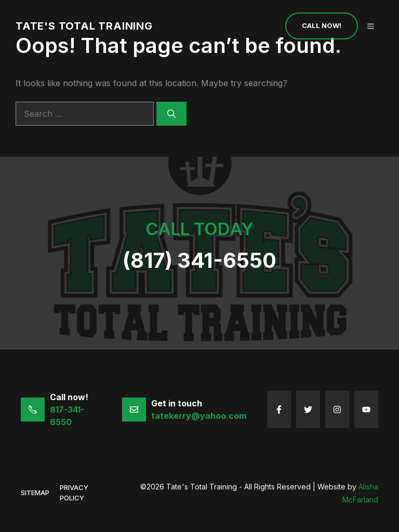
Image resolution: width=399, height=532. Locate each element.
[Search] (171, 114)
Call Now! (322, 25)
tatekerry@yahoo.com (199, 416)
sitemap (35, 493)
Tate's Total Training (84, 26)
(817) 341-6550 (199, 260)
